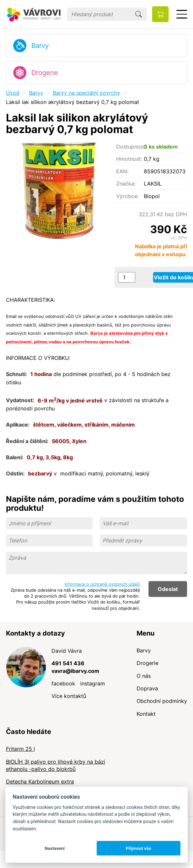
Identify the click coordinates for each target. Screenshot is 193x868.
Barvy (40, 46)
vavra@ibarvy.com (75, 671)
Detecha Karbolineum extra (40, 781)
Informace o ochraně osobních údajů (102, 584)
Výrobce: (127, 196)
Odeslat (168, 589)
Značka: (126, 184)
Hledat (139, 14)
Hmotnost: (129, 159)
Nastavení (55, 848)
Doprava (147, 688)
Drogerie (45, 73)
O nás (144, 676)
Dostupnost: (130, 147)
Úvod (13, 93)
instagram (93, 683)
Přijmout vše (138, 848)
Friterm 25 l (20, 749)
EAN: (122, 171)
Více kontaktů (69, 696)
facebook (63, 683)
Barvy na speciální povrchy (86, 93)
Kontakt (146, 714)
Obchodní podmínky (162, 701)
